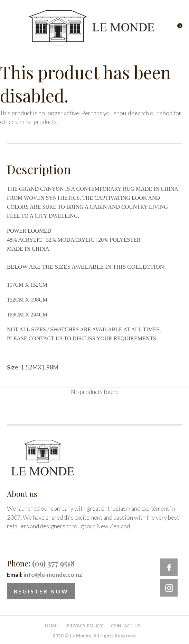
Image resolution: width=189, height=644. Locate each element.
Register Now (41, 591)
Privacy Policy (85, 626)
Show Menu (11, 28)
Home (52, 626)
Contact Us (126, 626)
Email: (45, 575)
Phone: (41, 563)
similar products (36, 122)
